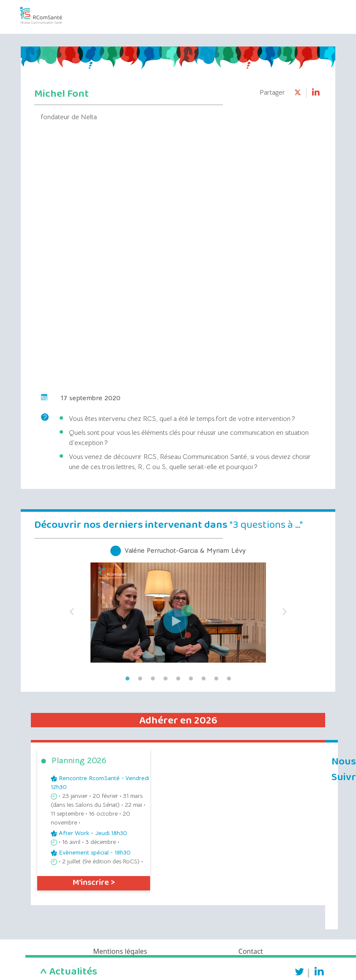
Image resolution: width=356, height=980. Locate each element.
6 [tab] (191, 679)
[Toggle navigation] (314, 12)
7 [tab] (203, 679)
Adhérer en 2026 (178, 721)
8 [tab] (216, 679)
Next (285, 609)
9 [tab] (229, 679)
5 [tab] (178, 679)
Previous (71, 609)
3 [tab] (153, 679)
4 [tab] (165, 679)
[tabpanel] (178, 609)
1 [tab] (127, 679)
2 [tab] (140, 679)
